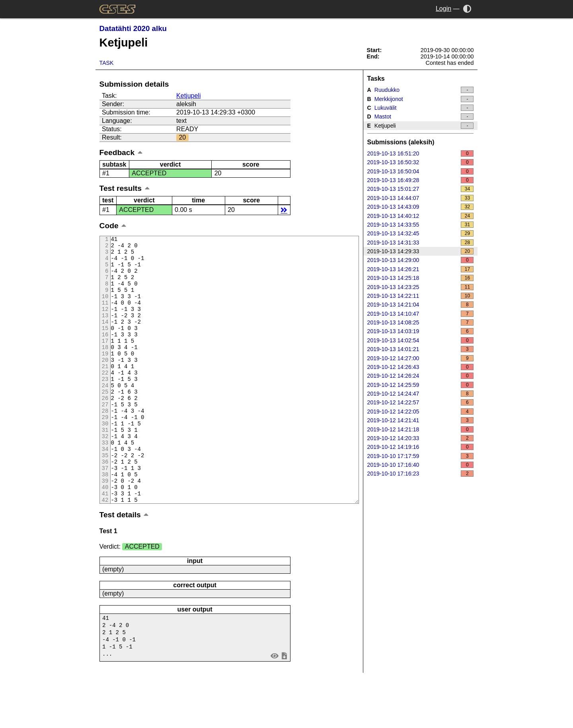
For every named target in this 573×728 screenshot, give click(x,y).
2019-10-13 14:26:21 (421, 269)
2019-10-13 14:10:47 (421, 314)
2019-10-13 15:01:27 (421, 189)
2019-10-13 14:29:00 (421, 260)
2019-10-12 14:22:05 (421, 412)
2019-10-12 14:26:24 (421, 376)
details (284, 210)
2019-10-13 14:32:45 (421, 233)
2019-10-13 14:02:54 (421, 340)
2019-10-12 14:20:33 (421, 438)
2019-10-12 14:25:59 (421, 385)
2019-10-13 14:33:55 (421, 225)
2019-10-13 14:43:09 (421, 207)
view (274, 708)
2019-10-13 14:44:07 (421, 198)
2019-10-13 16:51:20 (421, 153)
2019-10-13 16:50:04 (421, 171)
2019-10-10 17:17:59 (421, 456)
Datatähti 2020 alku (133, 28)
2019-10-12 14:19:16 (421, 447)
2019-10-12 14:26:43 (421, 367)
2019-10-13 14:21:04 (421, 305)
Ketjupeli (188, 96)
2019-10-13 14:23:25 (421, 287)
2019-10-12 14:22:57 (421, 402)
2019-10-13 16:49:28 (421, 180)
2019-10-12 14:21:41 (421, 420)
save (284, 708)
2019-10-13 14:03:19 (421, 331)
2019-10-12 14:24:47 (421, 394)
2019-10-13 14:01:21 (421, 349)
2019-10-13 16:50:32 (421, 162)
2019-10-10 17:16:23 (421, 474)
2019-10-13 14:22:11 (421, 296)
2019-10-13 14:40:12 (421, 216)
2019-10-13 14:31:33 (421, 243)
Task (107, 63)
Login (443, 9)
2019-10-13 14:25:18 (421, 278)
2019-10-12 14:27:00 (421, 358)
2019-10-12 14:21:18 (421, 429)
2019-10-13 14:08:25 (421, 322)
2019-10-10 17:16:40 (421, 465)
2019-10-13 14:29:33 (421, 251)
